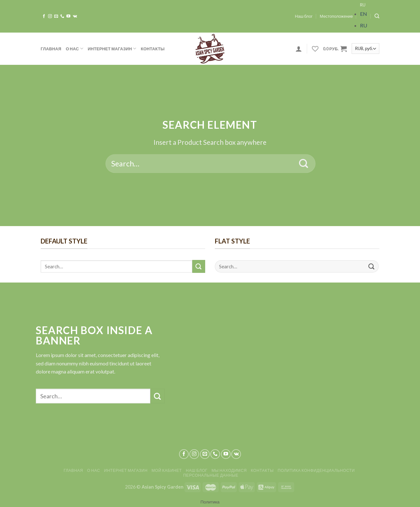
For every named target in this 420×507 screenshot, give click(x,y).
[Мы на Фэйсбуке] (44, 16)
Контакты (153, 49)
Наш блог (304, 16)
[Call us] (62, 16)
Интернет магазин (112, 49)
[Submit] (304, 164)
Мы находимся (229, 470)
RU (363, 5)
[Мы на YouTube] (68, 16)
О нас (75, 49)
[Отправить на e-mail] (56, 16)
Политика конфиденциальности (316, 470)
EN (364, 14)
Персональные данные (211, 475)
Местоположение (336, 16)
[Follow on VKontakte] (75, 16)
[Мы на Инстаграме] (50, 16)
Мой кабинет (167, 470)
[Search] (377, 16)
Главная (51, 49)
